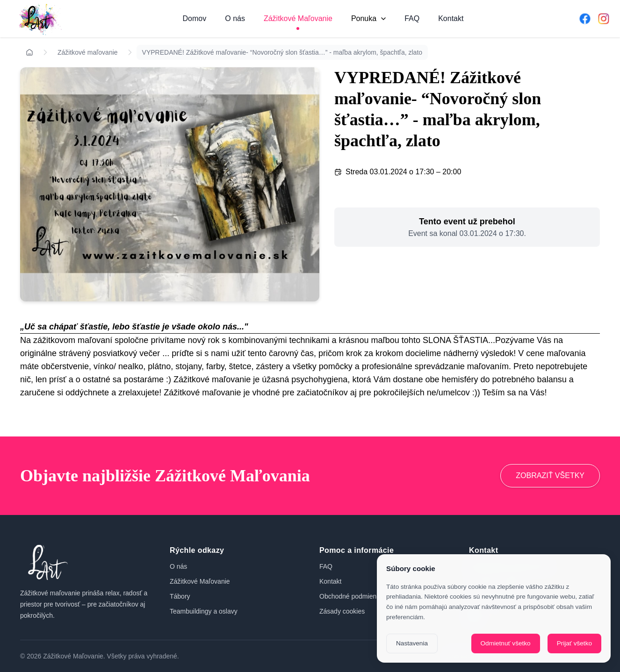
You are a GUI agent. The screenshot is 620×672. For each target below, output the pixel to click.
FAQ (412, 18)
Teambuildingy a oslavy (204, 611)
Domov (195, 18)
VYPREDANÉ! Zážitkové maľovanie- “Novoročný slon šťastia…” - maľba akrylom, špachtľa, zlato (282, 52)
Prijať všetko (574, 643)
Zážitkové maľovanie (88, 52)
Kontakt (451, 18)
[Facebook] (585, 19)
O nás (235, 18)
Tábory (180, 596)
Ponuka (368, 18)
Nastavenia (412, 643)
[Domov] (39, 19)
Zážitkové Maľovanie (298, 18)
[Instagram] (604, 19)
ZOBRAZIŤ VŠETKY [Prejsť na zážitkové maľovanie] (550, 475)
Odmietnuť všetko (506, 643)
